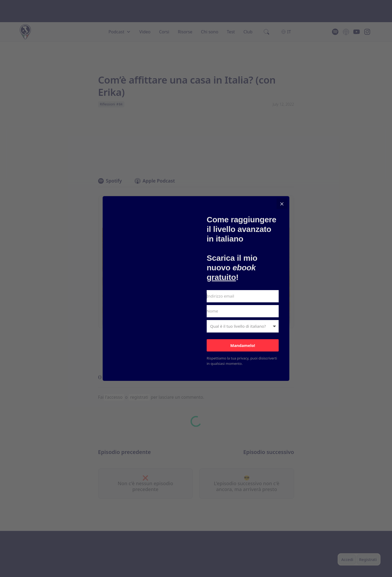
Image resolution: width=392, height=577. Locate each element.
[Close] (282, 204)
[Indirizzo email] (243, 296)
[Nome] (243, 311)
